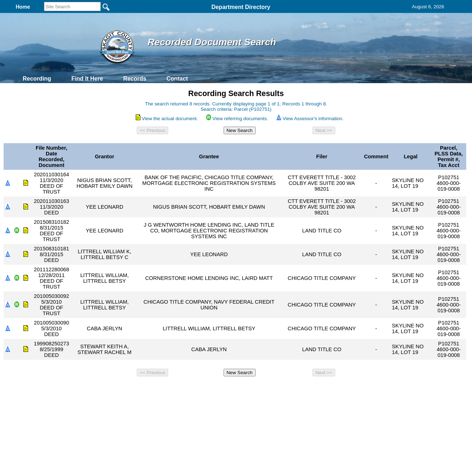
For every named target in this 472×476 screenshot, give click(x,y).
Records (135, 79)
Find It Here (87, 79)
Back (138, 389)
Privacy (233, 389)
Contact (177, 79)
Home (166, 389)
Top (116, 389)
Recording (37, 79)
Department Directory (241, 7)
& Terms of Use (260, 389)
